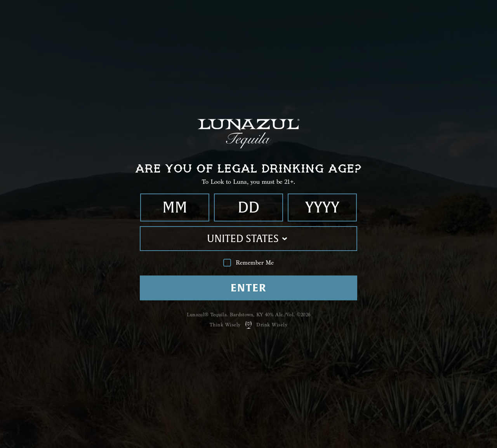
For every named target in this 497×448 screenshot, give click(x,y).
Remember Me (248, 263)
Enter (248, 288)
